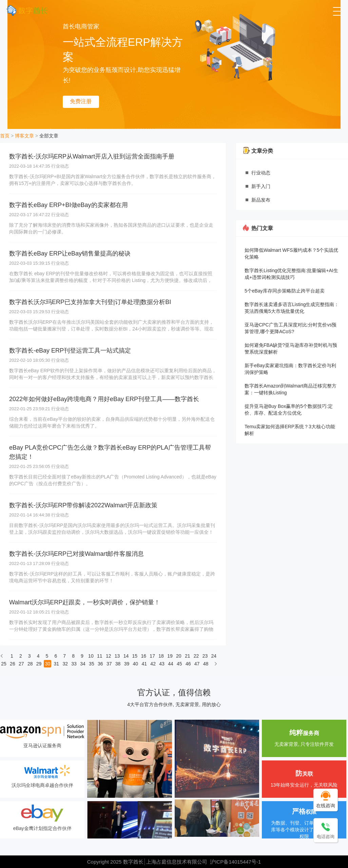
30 (48, 664)
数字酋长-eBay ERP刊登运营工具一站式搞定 (70, 351)
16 (143, 656)
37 (109, 664)
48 (206, 664)
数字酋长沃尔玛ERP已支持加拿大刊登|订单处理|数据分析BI (90, 302)
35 (92, 664)
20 (179, 656)
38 (118, 664)
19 (170, 656)
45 (179, 664)
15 (135, 656)
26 (13, 664)
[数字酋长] (27, 10)
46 (188, 664)
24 (214, 656)
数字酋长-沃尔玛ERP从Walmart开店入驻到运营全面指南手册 (92, 156)
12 (109, 656)
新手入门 (261, 186)
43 (162, 664)
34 (83, 664)
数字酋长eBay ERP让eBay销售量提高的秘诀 (70, 253)
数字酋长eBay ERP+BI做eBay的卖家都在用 (69, 205)
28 (30, 664)
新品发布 (261, 200)
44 (171, 664)
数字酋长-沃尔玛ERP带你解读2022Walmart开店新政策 (83, 505)
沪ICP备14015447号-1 (235, 862)
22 (196, 656)
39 (127, 664)
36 (100, 664)
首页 (5, 136)
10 (91, 656)
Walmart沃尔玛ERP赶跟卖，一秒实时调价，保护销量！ (85, 602)
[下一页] (216, 665)
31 (57, 664)
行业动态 (261, 173)
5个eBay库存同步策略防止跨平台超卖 (285, 291)
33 (74, 664)
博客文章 (24, 136)
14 (126, 656)
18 (161, 656)
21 (188, 656)
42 (153, 664)
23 (205, 656)
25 (4, 664)
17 (152, 656)
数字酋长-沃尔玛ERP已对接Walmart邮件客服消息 (76, 554)
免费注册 (81, 101)
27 (21, 664)
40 (136, 664)
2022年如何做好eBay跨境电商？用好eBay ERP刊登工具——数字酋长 (104, 399)
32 (65, 664)
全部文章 (49, 136)
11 (100, 656)
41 (144, 664)
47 (197, 664)
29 (39, 664)
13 (117, 656)
